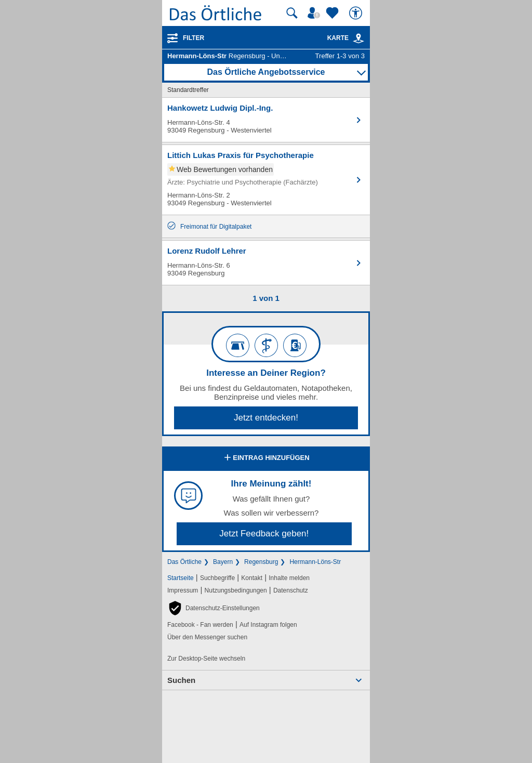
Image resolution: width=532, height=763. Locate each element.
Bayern (223, 562)
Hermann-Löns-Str (315, 562)
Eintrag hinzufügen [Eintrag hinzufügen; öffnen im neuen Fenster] (266, 458)
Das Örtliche (184, 562)
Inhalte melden (289, 578)
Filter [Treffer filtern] (194, 38)
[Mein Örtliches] (315, 13)
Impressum (183, 590)
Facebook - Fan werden (200, 625)
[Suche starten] (292, 13)
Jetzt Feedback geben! (264, 534)
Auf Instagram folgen (268, 625)
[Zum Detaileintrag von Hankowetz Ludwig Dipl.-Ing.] (266, 120)
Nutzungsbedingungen (236, 590)
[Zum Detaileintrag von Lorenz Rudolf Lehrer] (266, 263)
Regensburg (261, 562)
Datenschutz (291, 590)
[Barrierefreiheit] (357, 13)
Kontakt (252, 578)
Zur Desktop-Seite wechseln (206, 659)
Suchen (181, 680)
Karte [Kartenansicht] (346, 38)
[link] (358, 38)
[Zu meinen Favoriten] (334, 13)
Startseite (181, 578)
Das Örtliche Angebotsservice (266, 72)
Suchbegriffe (217, 578)
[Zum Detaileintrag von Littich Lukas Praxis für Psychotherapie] (266, 180)
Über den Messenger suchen (207, 637)
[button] (214, 608)
